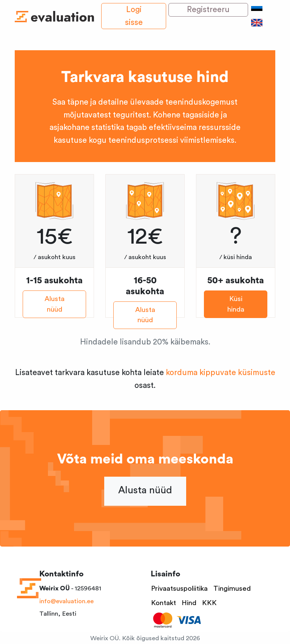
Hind (189, 603)
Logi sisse (134, 16)
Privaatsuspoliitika (179, 589)
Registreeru (208, 10)
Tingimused (232, 589)
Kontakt (164, 603)
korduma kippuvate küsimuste (221, 373)
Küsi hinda (236, 304)
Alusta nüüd (55, 304)
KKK (209, 603)
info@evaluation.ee (66, 601)
